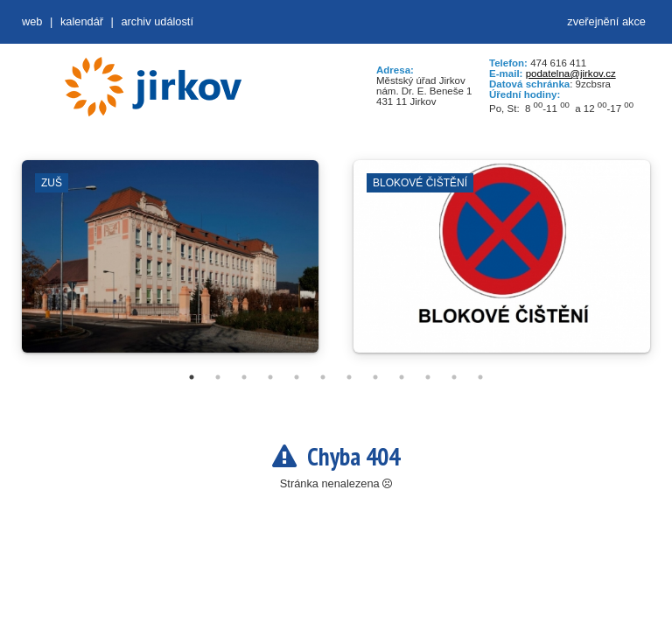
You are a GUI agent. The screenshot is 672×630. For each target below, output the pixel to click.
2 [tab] (218, 377)
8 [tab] (375, 377)
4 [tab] (270, 377)
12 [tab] (480, 377)
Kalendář (82, 21)
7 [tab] (349, 377)
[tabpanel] (170, 265)
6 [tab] (323, 377)
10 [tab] (428, 377)
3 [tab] (244, 377)
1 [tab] (192, 377)
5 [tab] (297, 377)
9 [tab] (402, 377)
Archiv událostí (157, 21)
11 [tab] (454, 377)
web (32, 21)
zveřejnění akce (606, 21)
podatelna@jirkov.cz (571, 73)
